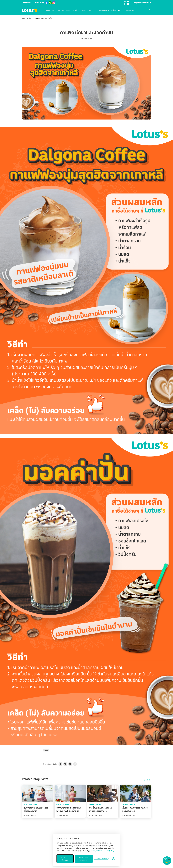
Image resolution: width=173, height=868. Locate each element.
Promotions (49, 10)
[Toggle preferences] (102, 859)
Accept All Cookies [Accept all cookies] (65, 859)
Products (93, 10)
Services (76, 10)
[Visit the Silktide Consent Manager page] (113, 859)
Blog (120, 10)
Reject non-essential (84, 859)
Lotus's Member (63, 10)
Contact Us (129, 10)
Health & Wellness (30, 805)
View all (147, 780)
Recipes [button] (46, 750)
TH (125, 1)
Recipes (30, 18)
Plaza (84, 10)
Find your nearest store (142, 3)
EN (128, 1)
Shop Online (27, 3)
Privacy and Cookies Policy (103, 851)
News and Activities (107, 10)
